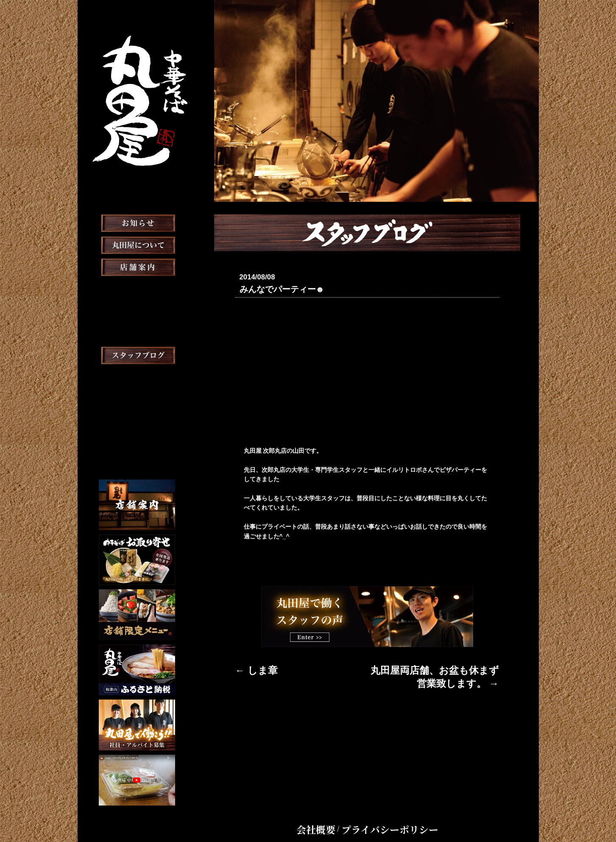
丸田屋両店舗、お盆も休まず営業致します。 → (436, 667)
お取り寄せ (137, 332)
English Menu (137, 440)
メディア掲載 (137, 354)
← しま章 (248, 667)
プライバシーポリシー (382, 814)
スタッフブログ (137, 376)
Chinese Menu (137, 454)
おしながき (137, 310)
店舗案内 (137, 288)
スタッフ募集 (137, 399)
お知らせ (137, 244)
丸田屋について (137, 266)
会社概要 (335, 814)
